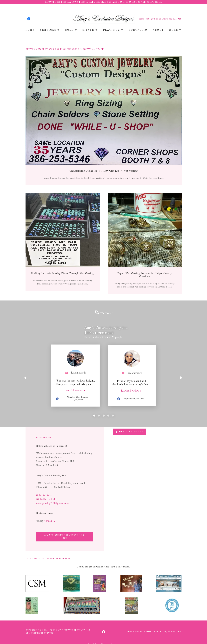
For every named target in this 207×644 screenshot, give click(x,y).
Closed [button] (48, 521)
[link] (29, 19)
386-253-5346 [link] (45, 495)
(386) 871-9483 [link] (46, 499)
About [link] (158, 30)
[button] (50, 30)
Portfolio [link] (138, 30)
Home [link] (30, 30)
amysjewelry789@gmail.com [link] (52, 503)
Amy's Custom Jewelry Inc (65, 537)
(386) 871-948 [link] (174, 19)
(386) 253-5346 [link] (153, 19)
